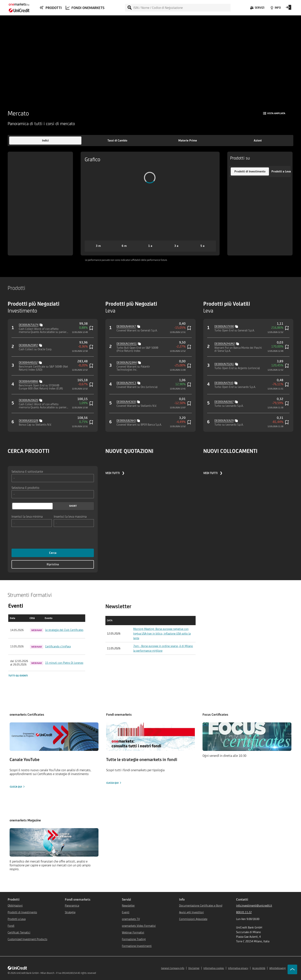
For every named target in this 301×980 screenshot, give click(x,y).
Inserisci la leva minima (27, 516)
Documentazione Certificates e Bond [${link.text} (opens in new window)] (201, 906)
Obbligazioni (15, 906)
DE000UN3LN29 (224, 421)
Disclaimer (194, 968)
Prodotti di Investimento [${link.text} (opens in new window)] (22, 912)
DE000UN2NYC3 (126, 383)
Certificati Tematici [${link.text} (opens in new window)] (19, 932)
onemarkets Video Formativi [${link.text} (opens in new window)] (139, 926)
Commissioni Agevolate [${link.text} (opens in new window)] (193, 919)
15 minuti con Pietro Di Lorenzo (64, 663)
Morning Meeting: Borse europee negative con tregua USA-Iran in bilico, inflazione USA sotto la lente (162, 634)
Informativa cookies (214, 968)
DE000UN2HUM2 (225, 344)
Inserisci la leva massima (70, 516)
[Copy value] (41, 324)
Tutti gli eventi (18, 676)
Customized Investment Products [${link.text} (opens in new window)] (27, 939)
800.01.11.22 (244, 912)
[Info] (275, 9)
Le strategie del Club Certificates (64, 630)
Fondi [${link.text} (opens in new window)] (11, 926)
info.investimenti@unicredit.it (254, 906)
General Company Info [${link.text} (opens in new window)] (173, 968)
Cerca (53, 553)
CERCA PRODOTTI (29, 451)
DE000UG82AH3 (126, 421)
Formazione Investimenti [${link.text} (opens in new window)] (137, 946)
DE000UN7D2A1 (224, 364)
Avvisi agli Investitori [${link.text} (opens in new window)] (191, 912)
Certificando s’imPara (58, 646)
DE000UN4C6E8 (126, 402)
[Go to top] (292, 969)
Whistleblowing (277, 968)
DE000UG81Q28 (28, 421)
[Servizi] (257, 9)
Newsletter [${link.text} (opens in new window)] (128, 906)
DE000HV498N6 (28, 381)
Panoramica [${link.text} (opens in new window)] (72, 906)
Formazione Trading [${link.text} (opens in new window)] (134, 939)
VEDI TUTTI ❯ (115, 473)
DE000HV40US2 (28, 362)
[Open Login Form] (289, 9)
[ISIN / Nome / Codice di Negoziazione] (182, 8)
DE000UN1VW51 (127, 344)
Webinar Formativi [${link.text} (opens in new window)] (133, 932)
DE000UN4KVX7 (126, 326)
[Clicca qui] (54, 756)
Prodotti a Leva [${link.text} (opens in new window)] (17, 919)
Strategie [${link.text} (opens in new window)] (70, 912)
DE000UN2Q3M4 (127, 362)
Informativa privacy (238, 968)
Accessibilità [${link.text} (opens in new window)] (259, 968)
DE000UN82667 (224, 402)
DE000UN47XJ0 (224, 383)
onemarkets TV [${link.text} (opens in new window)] (131, 919)
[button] (45, 141)
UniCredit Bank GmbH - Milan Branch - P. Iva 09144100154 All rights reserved (56, 973)
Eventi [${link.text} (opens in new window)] (126, 912)
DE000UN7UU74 (29, 325)
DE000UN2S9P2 (28, 345)
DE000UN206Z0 (28, 400)
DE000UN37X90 (224, 326)
